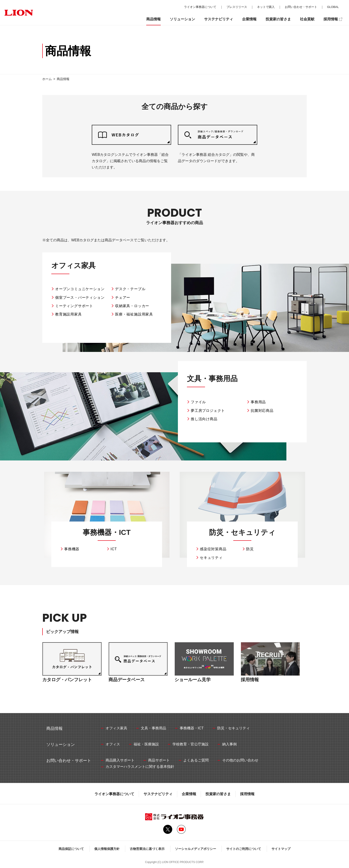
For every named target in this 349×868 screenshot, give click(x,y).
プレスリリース (237, 7)
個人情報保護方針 (107, 849)
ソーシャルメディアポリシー (196, 849)
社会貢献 (307, 19)
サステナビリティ (158, 794)
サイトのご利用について (244, 849)
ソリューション (182, 19)
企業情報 (189, 794)
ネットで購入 (266, 7)
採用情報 (247, 794)
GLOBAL (333, 7)
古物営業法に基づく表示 (147, 849)
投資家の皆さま (218, 794)
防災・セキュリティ (242, 532)
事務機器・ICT (107, 532)
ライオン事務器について (114, 794)
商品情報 (153, 19)
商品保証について (71, 849)
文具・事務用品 (212, 379)
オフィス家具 (73, 266)
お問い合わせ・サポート (301, 7)
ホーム (47, 79)
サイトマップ (281, 849)
